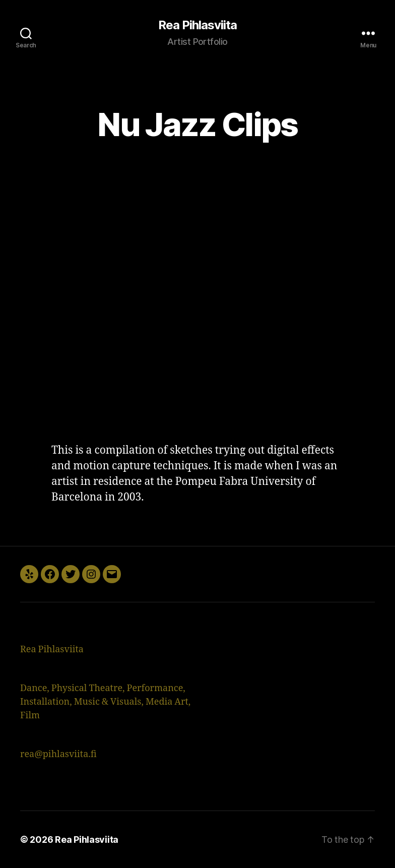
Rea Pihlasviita (197, 25)
